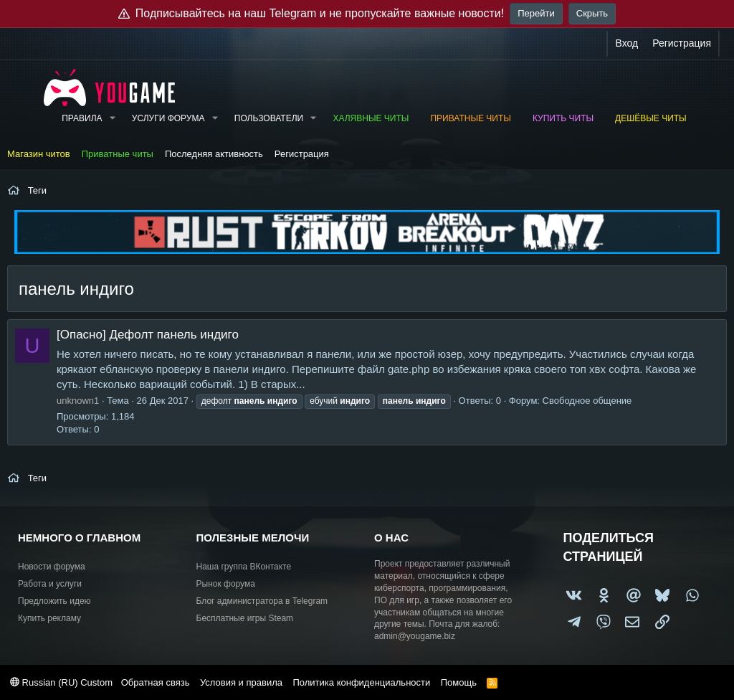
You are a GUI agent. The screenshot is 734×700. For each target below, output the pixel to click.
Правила (82, 118)
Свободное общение (587, 401)
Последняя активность (214, 154)
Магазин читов (39, 154)
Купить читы (563, 118)
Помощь (459, 682)
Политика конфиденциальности (361, 682)
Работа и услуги (50, 584)
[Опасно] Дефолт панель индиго (148, 335)
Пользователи (269, 118)
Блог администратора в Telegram (262, 601)
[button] (112, 119)
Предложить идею (54, 601)
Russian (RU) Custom (61, 682)
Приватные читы (470, 118)
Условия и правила (241, 682)
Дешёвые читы (651, 118)
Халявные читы (371, 118)
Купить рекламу (49, 618)
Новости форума (52, 567)
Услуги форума (168, 118)
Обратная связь (156, 682)
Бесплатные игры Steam (245, 618)
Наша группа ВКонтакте (244, 567)
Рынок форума (226, 584)
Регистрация (302, 154)
